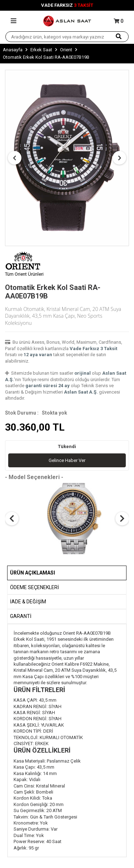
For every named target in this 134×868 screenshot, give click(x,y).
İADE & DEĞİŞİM (28, 602)
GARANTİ (21, 616)
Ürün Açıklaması (33, 573)
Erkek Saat (41, 50)
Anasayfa (13, 50)
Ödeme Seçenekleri (34, 587)
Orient (66, 50)
